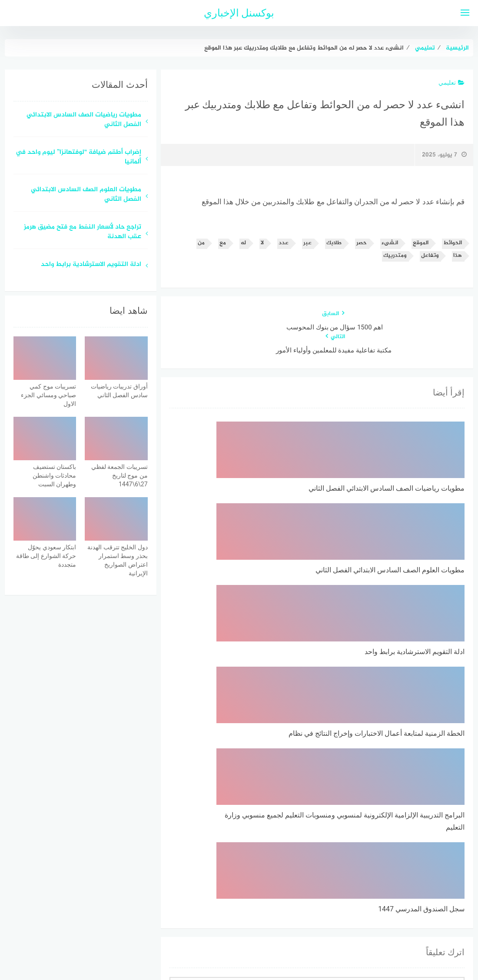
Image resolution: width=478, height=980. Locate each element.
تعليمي (451, 83)
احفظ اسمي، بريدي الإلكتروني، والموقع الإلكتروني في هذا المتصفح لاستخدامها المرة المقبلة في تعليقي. (327, 828)
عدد (284, 243)
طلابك (334, 243)
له (243, 243)
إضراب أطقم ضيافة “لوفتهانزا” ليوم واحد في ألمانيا (78, 158)
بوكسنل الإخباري (239, 13)
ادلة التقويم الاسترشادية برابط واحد (91, 265)
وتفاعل (430, 256)
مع (223, 243)
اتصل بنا (214, 927)
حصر (362, 243)
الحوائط (453, 243)
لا (262, 243)
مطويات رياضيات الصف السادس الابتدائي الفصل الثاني (84, 120)
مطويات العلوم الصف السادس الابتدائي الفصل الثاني (86, 195)
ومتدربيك (395, 256)
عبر (307, 243)
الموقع (421, 243)
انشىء (390, 243)
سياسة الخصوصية (260, 927)
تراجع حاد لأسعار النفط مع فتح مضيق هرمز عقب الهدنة (83, 233)
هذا (458, 256)
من (201, 243)
